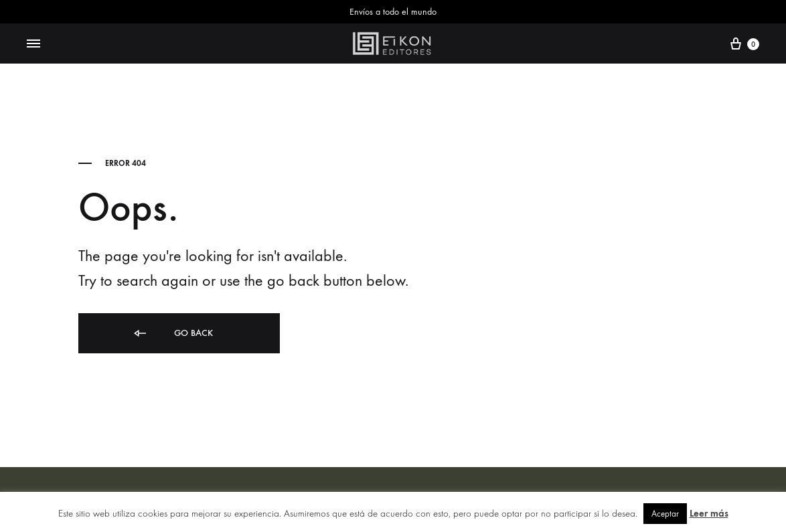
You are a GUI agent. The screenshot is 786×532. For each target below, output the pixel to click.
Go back (172, 334)
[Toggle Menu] (33, 44)
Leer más (709, 513)
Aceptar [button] (665, 514)
